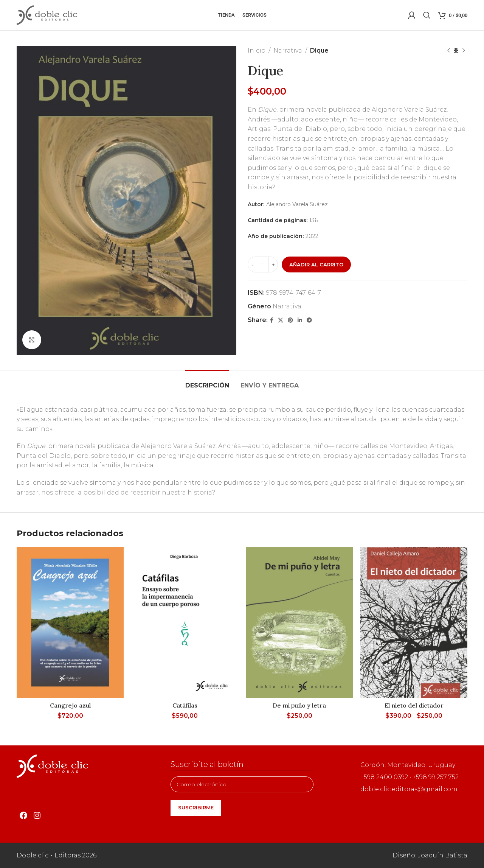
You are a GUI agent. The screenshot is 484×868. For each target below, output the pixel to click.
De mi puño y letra (299, 705)
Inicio (257, 51)
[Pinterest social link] (290, 320)
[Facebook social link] (272, 320)
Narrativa (288, 51)
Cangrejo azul (70, 705)
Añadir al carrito (316, 264)
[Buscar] (427, 15)
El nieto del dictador (414, 705)
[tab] (207, 382)
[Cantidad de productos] (263, 264)
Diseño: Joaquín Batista (430, 855)
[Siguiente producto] (464, 51)
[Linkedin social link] (300, 320)
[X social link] (281, 320)
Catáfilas (185, 705)
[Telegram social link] (309, 320)
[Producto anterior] (448, 51)
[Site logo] (47, 15)
